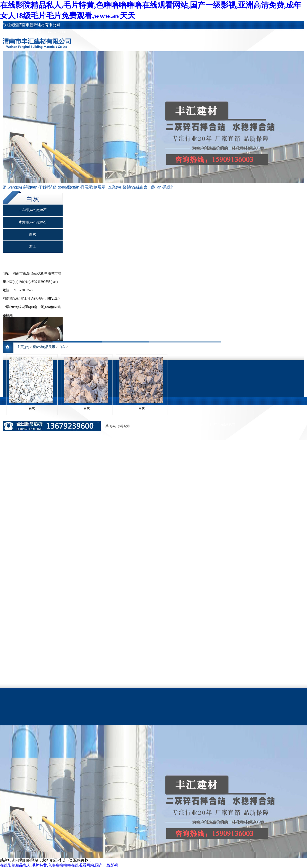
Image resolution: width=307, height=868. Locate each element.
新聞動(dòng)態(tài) (55, 187)
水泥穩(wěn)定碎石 (33, 222)
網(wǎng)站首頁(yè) (13, 187)
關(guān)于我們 (34, 187)
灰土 (33, 247)
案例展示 (98, 187)
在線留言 (140, 187)
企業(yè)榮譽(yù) (119, 187)
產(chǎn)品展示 (77, 187)
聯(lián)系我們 (161, 187)
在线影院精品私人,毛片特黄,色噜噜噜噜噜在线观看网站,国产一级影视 (59, 865)
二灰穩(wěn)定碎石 (33, 210)
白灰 (33, 234)
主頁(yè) (23, 347)
